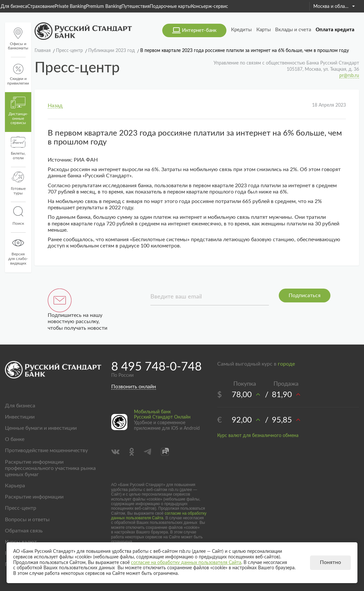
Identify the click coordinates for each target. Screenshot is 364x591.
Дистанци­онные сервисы (18, 111)
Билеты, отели (18, 148)
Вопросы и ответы (27, 520)
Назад (55, 106)
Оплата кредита (335, 30)
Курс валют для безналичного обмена (258, 436)
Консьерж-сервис (209, 7)
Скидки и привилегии (18, 75)
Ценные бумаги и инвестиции (41, 428)
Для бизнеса (14, 7)
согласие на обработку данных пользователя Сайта (159, 516)
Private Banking (70, 7)
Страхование (41, 7)
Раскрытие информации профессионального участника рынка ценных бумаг (50, 468)
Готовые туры (18, 183)
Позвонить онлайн (134, 387)
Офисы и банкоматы (18, 39)
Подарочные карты (170, 7)
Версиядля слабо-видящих (18, 251)
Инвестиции (20, 417)
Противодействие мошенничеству (46, 450)
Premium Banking (104, 7)
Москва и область (334, 7)
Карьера (15, 486)
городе (286, 364)
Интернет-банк (199, 30)
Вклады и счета (293, 30)
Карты (264, 30)
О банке (15, 439)
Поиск (18, 216)
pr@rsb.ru (349, 76)
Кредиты (241, 30)
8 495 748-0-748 (156, 367)
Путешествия (136, 7)
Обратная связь (24, 531)
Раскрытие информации (34, 497)
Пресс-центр (21, 508)
